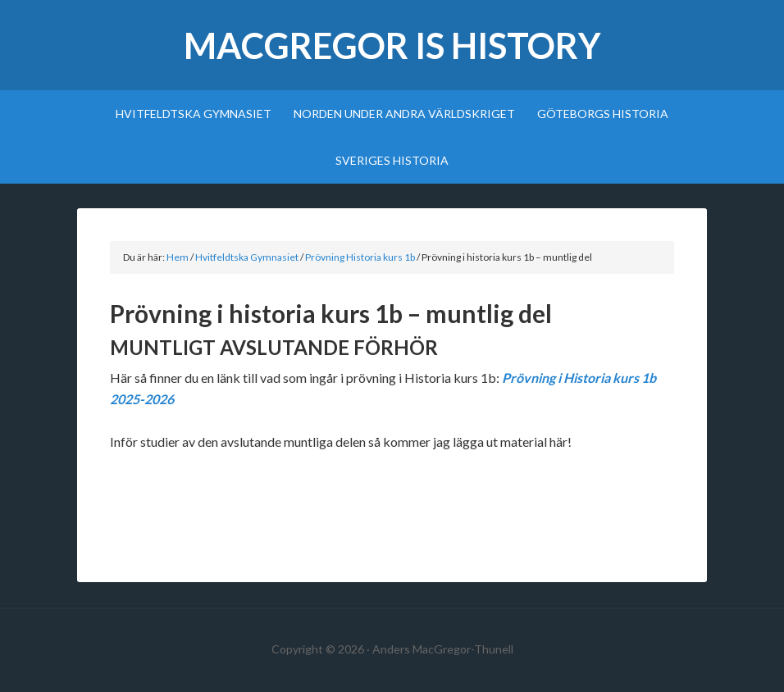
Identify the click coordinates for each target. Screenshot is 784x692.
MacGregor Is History (392, 46)
